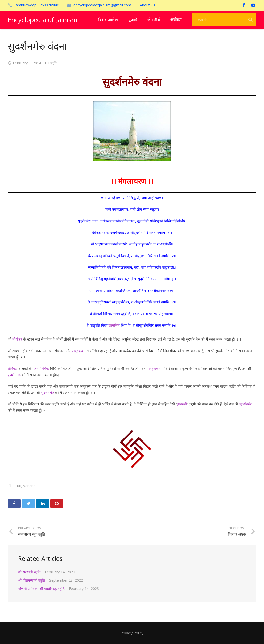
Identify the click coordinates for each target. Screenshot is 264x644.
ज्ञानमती (182, 404)
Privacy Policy (132, 633)
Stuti (17, 486)
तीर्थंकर (17, 339)
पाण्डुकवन (79, 351)
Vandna (29, 486)
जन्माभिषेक (41, 368)
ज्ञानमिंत (114, 325)
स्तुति (53, 63)
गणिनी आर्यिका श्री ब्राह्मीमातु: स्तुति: (42, 588)
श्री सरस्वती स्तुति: (30, 572)
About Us (147, 5)
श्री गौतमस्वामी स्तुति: (32, 580)
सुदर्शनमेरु (14, 375)
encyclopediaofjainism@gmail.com (102, 5)
